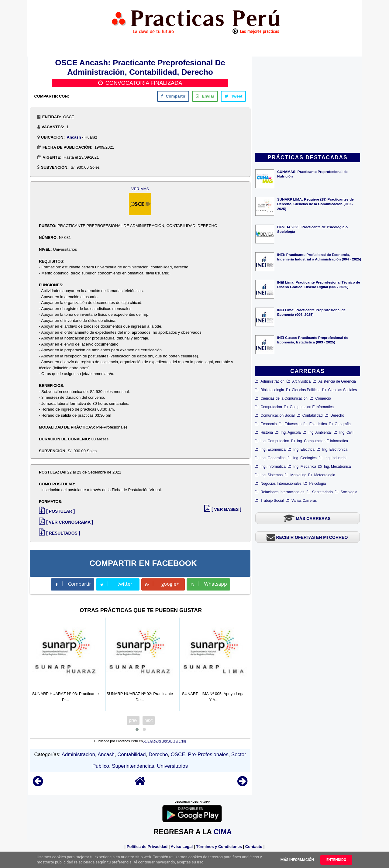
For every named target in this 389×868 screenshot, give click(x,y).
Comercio (323, 398)
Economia (269, 424)
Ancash (74, 137)
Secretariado (322, 492)
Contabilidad (313, 415)
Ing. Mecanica (305, 467)
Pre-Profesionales (208, 754)
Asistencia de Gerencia (337, 381)
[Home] (140, 784)
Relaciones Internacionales (282, 492)
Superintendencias (133, 766)
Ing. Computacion (275, 441)
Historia (267, 432)
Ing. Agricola (291, 432)
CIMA (223, 832)
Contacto (254, 847)
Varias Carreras (304, 501)
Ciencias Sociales (343, 390)
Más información (297, 860)
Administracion (272, 381)
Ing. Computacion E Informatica (322, 441)
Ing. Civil (346, 432)
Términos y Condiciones (219, 847)
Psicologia (318, 484)
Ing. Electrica (304, 449)
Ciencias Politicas (306, 390)
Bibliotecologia (272, 390)
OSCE (178, 754)
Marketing (298, 475)
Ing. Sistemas (272, 475)
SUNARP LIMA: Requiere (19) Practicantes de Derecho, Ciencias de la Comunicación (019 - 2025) (315, 204)
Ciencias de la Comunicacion (284, 398)
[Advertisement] (308, 105)
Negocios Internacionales (281, 484)
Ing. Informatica (273, 467)
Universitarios (172, 766)
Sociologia (349, 492)
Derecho (337, 415)
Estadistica (318, 424)
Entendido (336, 860)
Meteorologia (325, 475)
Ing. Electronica (335, 449)
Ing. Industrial (336, 458)
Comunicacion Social (277, 415)
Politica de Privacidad (147, 847)
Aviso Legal (182, 847)
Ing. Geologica (305, 458)
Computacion (271, 407)
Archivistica (301, 381)
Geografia (343, 424)
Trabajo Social (272, 501)
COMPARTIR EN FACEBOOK (143, 563)
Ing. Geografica (273, 458)
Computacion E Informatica (312, 407)
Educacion (293, 424)
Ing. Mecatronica (337, 467)
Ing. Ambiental (320, 432)
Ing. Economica (273, 449)
